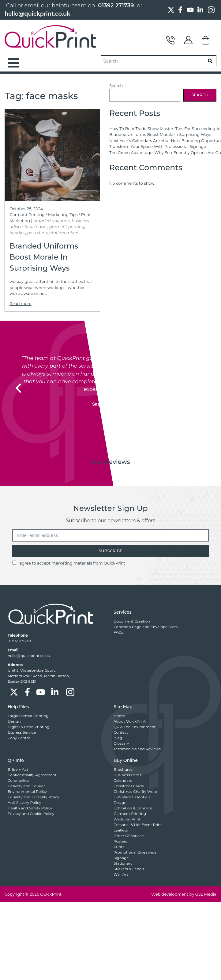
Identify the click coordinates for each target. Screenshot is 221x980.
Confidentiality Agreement (32, 775)
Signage (121, 858)
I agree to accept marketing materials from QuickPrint (71, 563)
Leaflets (121, 830)
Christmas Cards (129, 786)
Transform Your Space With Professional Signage (158, 146)
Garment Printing (27, 214)
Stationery (123, 863)
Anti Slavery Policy (24, 803)
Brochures (123, 769)
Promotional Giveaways (135, 852)
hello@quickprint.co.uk (37, 14)
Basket (206, 40)
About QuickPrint (130, 721)
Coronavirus (19, 780)
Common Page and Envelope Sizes (146, 627)
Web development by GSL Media (184, 894)
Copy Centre (19, 738)
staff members (65, 233)
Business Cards (127, 775)
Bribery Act (18, 769)
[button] (18, 388)
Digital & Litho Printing (28, 727)
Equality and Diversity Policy (33, 797)
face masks (36, 226)
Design (14, 721)
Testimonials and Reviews (137, 749)
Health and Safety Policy (30, 808)
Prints (119, 847)
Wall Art (121, 874)
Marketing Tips (63, 214)
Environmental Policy (27, 791)
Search (116, 86)
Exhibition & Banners (133, 808)
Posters (120, 841)
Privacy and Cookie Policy (31, 814)
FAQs (118, 632)
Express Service (22, 732)
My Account (188, 40)
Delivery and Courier (26, 786)
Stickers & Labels (129, 869)
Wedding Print (127, 819)
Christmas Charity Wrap (135, 791)
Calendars (123, 780)
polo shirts (38, 233)
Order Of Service (129, 836)
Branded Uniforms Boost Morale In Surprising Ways (160, 134)
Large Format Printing (28, 716)
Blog (118, 738)
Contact (170, 40)
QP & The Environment (135, 727)
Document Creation (132, 621)
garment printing (67, 226)
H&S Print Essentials (132, 797)
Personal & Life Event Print (138, 825)
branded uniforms (52, 221)
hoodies (17, 233)
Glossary (121, 743)
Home (119, 716)
